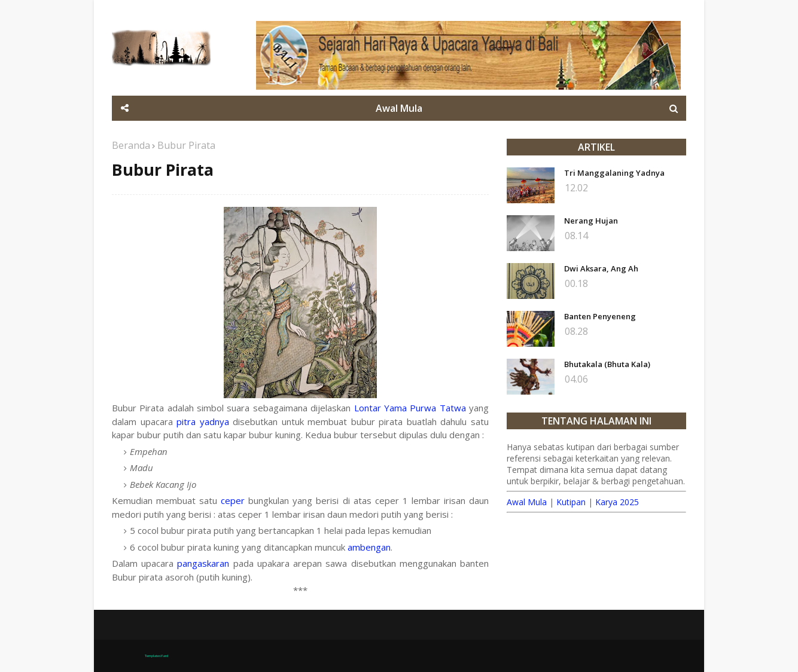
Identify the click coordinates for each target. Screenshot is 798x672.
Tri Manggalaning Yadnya (614, 173)
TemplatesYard (156, 656)
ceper (233, 500)
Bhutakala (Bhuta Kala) (607, 364)
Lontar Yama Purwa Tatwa (410, 408)
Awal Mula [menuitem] (399, 108)
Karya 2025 (617, 502)
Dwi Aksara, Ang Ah (601, 268)
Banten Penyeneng (600, 316)
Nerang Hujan (591, 221)
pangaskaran (203, 563)
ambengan (369, 547)
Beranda (131, 145)
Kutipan (571, 502)
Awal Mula (527, 502)
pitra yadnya (203, 421)
